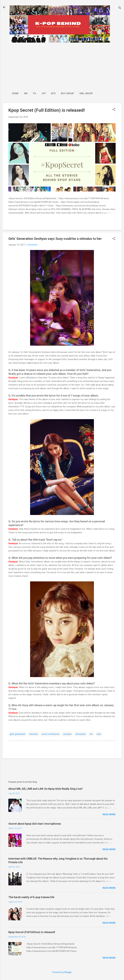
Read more (109, 814)
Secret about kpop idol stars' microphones (35, 824)
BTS (53, 93)
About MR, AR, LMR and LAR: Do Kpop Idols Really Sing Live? (46, 789)
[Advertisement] (52, 66)
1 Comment (31, 245)
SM (26, 93)
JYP (44, 93)
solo (99, 734)
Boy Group (67, 93)
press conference (51, 734)
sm (91, 734)
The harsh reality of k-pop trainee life (31, 897)
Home (15, 93)
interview (34, 734)
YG (34, 93)
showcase (81, 734)
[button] (114, 110)
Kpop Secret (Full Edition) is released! (47, 110)
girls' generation (18, 734)
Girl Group (86, 93)
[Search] (120, 8)
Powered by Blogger (62, 972)
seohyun (67, 734)
